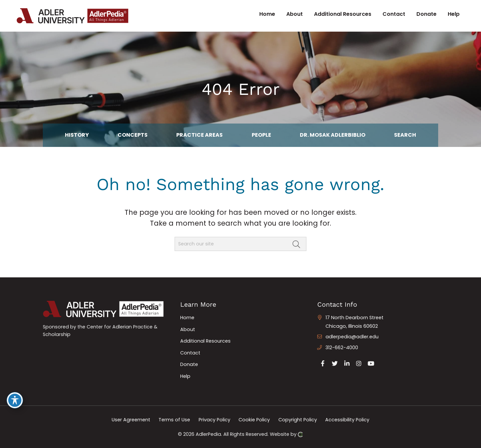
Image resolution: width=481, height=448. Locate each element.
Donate (189, 364)
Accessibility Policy (347, 420)
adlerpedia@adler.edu (352, 337)
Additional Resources (205, 341)
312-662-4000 (342, 348)
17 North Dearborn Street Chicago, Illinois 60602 (354, 322)
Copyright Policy (298, 420)
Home (187, 318)
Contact (190, 353)
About (188, 329)
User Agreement (131, 420)
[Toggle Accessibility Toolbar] (15, 400)
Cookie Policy (254, 420)
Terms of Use (174, 420)
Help (185, 376)
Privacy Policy (214, 420)
